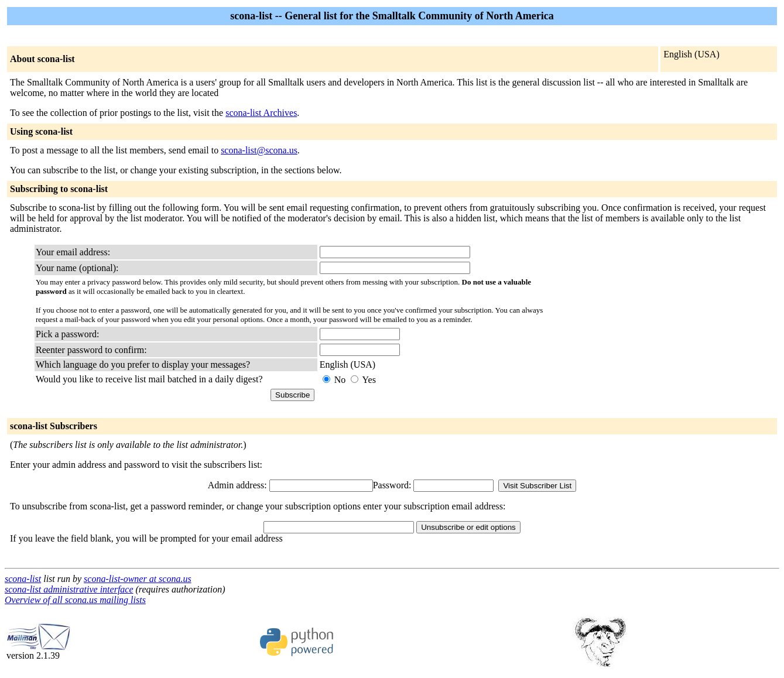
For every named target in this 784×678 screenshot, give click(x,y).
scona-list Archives (261, 113)
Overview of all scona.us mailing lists (75, 600)
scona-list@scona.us (259, 150)
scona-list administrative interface (69, 589)
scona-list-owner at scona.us (138, 579)
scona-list (23, 579)
